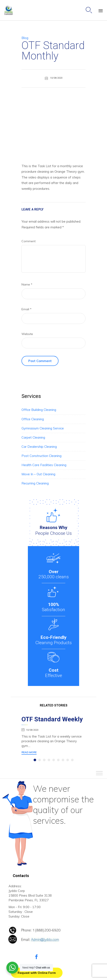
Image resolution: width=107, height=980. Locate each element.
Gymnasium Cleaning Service (43, 428)
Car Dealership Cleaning (39, 447)
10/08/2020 (32, 730)
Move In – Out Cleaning (38, 474)
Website (27, 334)
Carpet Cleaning (33, 437)
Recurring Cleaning (35, 483)
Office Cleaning (33, 419)
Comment (29, 241)
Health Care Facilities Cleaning (44, 465)
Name (27, 284)
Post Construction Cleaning (41, 456)
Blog (25, 38)
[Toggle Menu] (99, 773)
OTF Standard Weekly (52, 719)
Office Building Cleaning (39, 410)
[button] (29, 753)
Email (26, 309)
